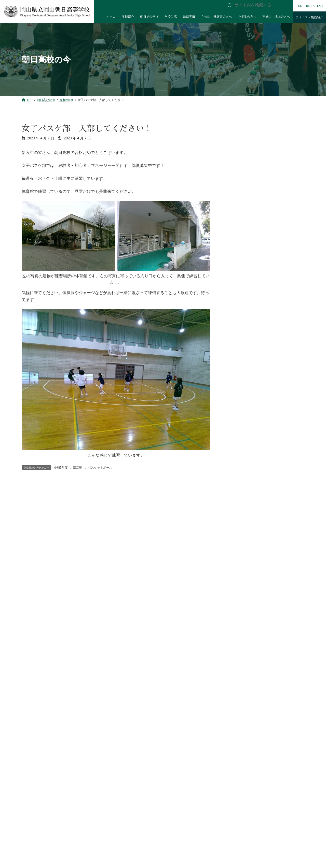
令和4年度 (238, 179)
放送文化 (240, 454)
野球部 (238, 327)
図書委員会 (242, 210)
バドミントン (244, 348)
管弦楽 (238, 496)
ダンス (238, 432)
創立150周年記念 (243, 136)
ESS (236, 507)
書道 (237, 485)
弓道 (237, 401)
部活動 (78, 468)
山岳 (237, 369)
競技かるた (242, 517)
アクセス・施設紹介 (309, 17)
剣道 (237, 390)
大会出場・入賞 (242, 295)
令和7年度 (238, 147)
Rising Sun (238, 306)
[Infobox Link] (56, 626)
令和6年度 (238, 157)
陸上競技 (240, 358)
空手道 (238, 411)
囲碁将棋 (240, 464)
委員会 (235, 189)
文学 (237, 443)
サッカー (240, 337)
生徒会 (238, 284)
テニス (238, 380)
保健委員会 (242, 200)
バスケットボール (100, 468)
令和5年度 (61, 468)
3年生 (238, 263)
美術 (237, 475)
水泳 (237, 528)
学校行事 (237, 232)
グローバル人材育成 (249, 274)
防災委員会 (242, 221)
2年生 (238, 253)
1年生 (238, 242)
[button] (265, 550)
